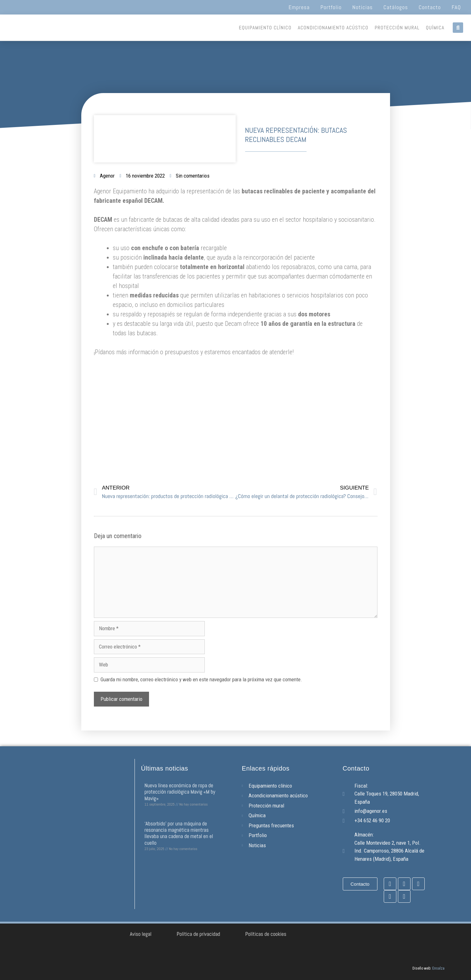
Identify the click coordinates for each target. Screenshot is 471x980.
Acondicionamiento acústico (333, 28)
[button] (458, 28)
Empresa (299, 7)
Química (435, 28)
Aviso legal (141, 934)
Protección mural (397, 28)
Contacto (430, 7)
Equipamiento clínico (265, 28)
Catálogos (396, 7)
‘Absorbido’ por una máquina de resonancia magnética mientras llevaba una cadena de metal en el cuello (179, 833)
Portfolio (331, 7)
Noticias (362, 7)
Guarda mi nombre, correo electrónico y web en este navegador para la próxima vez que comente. (201, 679)
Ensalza (438, 968)
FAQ (456, 7)
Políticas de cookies (266, 934)
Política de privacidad (198, 934)
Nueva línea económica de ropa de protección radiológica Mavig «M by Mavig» (180, 792)
